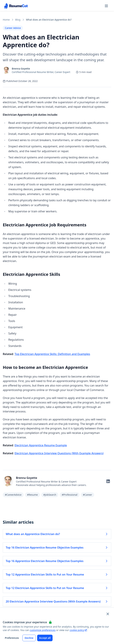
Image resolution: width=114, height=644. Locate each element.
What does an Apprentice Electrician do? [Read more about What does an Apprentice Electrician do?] (57, 534)
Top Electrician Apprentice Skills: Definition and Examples (52, 354)
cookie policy (78, 630)
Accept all (45, 638)
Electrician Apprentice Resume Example (41, 445)
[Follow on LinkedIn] (108, 481)
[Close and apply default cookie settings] (108, 614)
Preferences (12, 638)
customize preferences (43, 630)
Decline (29, 638)
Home (6, 20)
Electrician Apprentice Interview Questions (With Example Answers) (59, 453)
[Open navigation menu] (106, 6)
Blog (18, 20)
